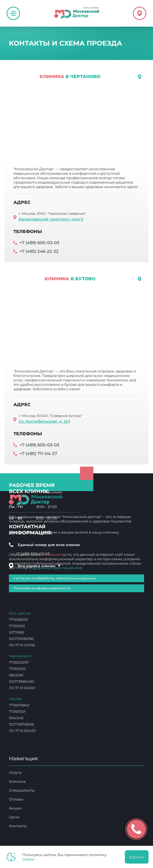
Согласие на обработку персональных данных (54, 578)
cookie (28, 859)
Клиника (17, 781)
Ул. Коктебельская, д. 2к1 (44, 421)
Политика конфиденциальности (42, 588)
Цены (14, 817)
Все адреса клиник (39, 566)
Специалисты (22, 790)
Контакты (18, 826)
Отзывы (16, 799)
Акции (15, 808)
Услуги (15, 772)
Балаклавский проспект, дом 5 (51, 219)
